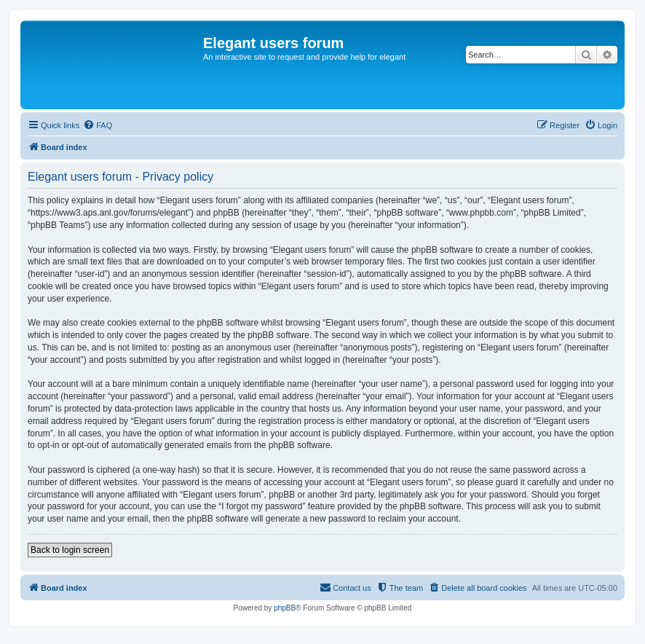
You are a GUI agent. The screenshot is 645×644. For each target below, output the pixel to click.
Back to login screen (70, 550)
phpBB (285, 608)
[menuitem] (98, 125)
